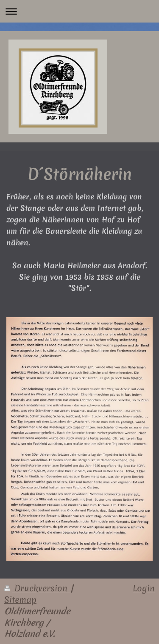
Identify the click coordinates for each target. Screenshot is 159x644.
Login (144, 588)
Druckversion (37, 588)
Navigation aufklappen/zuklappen (79, 11)
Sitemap (20, 600)
